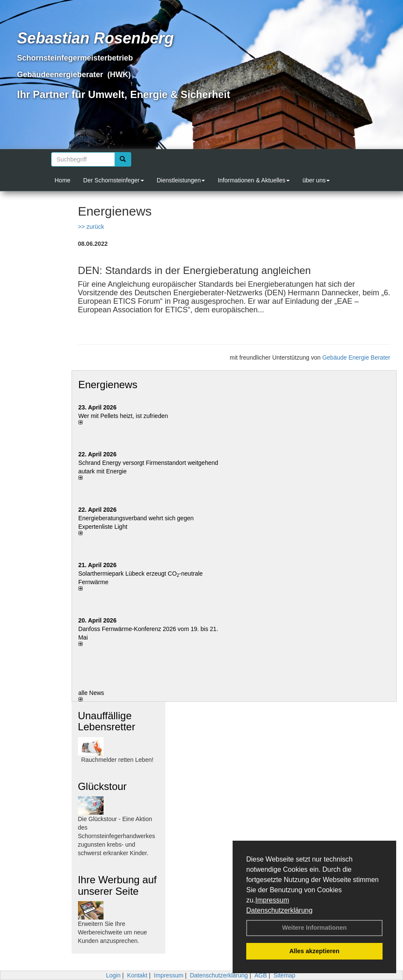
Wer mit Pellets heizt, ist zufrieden (123, 416)
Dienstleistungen (181, 180)
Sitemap (284, 975)
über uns (316, 180)
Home (62, 180)
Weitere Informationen (314, 928)
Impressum (272, 900)
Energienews (108, 385)
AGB (261, 975)
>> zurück (91, 227)
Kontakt (137, 975)
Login (113, 975)
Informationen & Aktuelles (254, 180)
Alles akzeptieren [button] (314, 951)
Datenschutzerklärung (279, 910)
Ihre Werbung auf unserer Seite (117, 885)
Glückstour (102, 786)
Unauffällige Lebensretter (107, 721)
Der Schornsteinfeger (113, 180)
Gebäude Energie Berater (356, 357)
